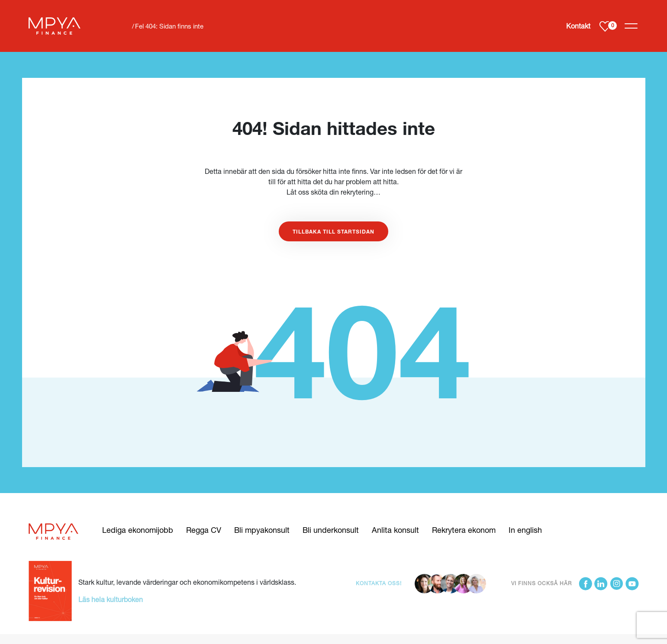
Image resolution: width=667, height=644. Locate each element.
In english (525, 530)
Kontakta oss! (379, 583)
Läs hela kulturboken (111, 599)
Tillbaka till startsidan (333, 231)
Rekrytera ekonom (464, 530)
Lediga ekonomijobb (138, 530)
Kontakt (578, 26)
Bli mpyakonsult (262, 530)
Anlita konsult (395, 530)
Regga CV (204, 530)
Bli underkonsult (331, 530)
